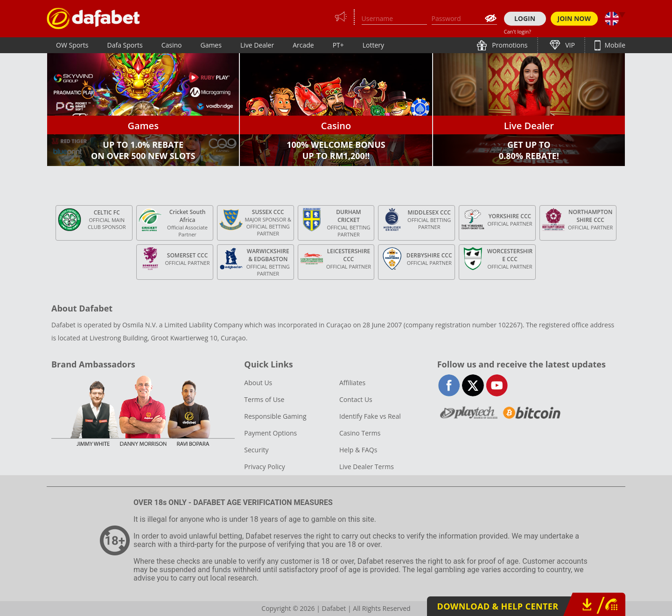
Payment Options (270, 433)
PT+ (338, 45)
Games (211, 45)
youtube (497, 385)
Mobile (614, 45)
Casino (172, 45)
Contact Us (356, 399)
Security (256, 450)
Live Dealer (257, 45)
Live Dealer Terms (367, 467)
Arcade (303, 45)
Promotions (509, 45)
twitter (473, 385)
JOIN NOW (574, 18)
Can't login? (518, 31)
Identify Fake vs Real (370, 416)
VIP (569, 45)
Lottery (373, 45)
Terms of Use (264, 399)
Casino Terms (360, 433)
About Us (258, 383)
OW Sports (72, 45)
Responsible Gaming (275, 416)
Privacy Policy (264, 467)
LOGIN (525, 18)
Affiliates (352, 383)
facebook (449, 385)
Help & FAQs (358, 450)
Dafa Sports (125, 45)
